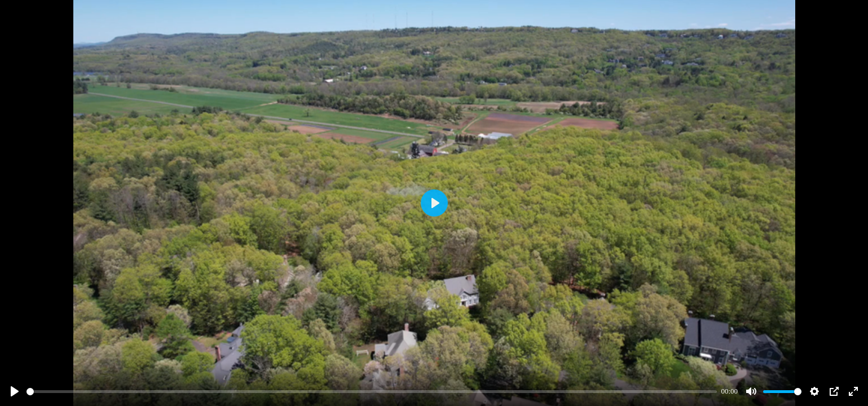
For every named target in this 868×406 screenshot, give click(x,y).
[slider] (372, 392)
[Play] (15, 391)
